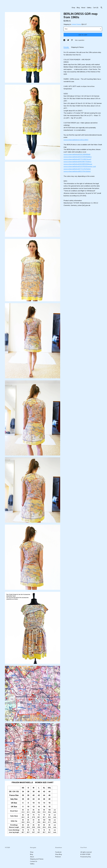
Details (66, 47)
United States (76, 24)
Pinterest (58, 857)
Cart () (96, 7)
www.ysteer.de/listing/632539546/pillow (78, 157)
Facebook (58, 852)
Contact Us (34, 861)
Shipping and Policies (37, 859)
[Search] (101, 8)
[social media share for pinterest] (72, 40)
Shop (73, 7)
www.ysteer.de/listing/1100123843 (76, 140)
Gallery (89, 7)
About (83, 7)
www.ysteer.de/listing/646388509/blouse (78, 164)
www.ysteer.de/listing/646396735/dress (77, 162)
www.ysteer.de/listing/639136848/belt (77, 154)
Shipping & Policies (77, 47)
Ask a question (80, 40)
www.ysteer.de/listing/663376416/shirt (77, 171)
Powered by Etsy (86, 857)
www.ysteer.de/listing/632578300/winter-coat (80, 166)
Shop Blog (59, 854)
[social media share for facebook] (65, 40)
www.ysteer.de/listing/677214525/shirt (77, 169)
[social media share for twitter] (68, 40)
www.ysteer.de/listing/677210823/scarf (77, 159)
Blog (78, 7)
